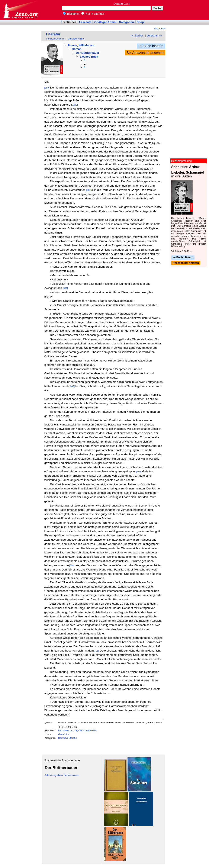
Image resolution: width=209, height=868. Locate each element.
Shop (140, 22)
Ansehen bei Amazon (186, 263)
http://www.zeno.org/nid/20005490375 (77, 730)
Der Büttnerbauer (88, 53)
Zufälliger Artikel (105, 22)
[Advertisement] (189, 10)
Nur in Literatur (93, 14)
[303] (139, 472)
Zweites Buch (89, 57)
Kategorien (126, 22)
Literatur (53, 34)
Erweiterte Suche (122, 4)
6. (85, 60)
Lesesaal (85, 22)
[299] (47, 88)
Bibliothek (71, 14)
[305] (96, 651)
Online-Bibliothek (20, 10)
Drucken (160, 29)
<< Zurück (137, 36)
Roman (77, 49)
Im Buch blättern (151, 46)
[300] (88, 190)
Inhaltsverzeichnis (55, 39)
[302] (72, 386)
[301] (65, 288)
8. (85, 67)
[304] (72, 565)
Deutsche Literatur (67, 738)
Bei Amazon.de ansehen (145, 53)
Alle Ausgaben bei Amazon (62, 775)
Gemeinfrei (64, 734)
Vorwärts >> (154, 36)
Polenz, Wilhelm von (82, 45)
